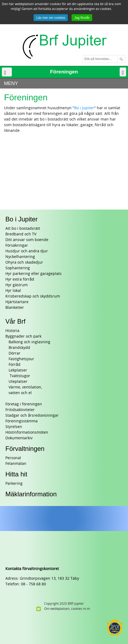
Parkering (14, 484)
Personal (13, 458)
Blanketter (15, 308)
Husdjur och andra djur (27, 251)
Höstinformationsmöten (27, 432)
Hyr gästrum (17, 285)
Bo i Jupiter (84, 108)
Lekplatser (18, 370)
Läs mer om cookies (51, 18)
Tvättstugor (19, 376)
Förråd (15, 365)
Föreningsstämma (22, 421)
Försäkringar (17, 245)
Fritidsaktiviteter (20, 410)
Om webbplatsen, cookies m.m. (67, 609)
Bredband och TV (21, 234)
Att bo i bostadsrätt (23, 229)
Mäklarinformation (31, 494)
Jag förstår (82, 18)
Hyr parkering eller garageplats (33, 274)
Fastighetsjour (21, 359)
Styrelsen (14, 427)
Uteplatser (18, 382)
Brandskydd (19, 348)
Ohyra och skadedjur (24, 262)
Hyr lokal (13, 291)
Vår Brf (15, 321)
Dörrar (15, 353)
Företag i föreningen (24, 404)
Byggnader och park (23, 336)
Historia (12, 331)
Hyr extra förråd (20, 279)
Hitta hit (16, 474)
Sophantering (18, 268)
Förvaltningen (25, 449)
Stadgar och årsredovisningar (32, 415)
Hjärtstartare (17, 302)
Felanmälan (16, 464)
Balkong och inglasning (29, 342)
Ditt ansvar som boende (27, 240)
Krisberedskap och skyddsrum (33, 296)
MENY (11, 83)
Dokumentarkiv (19, 438)
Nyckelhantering (20, 257)
